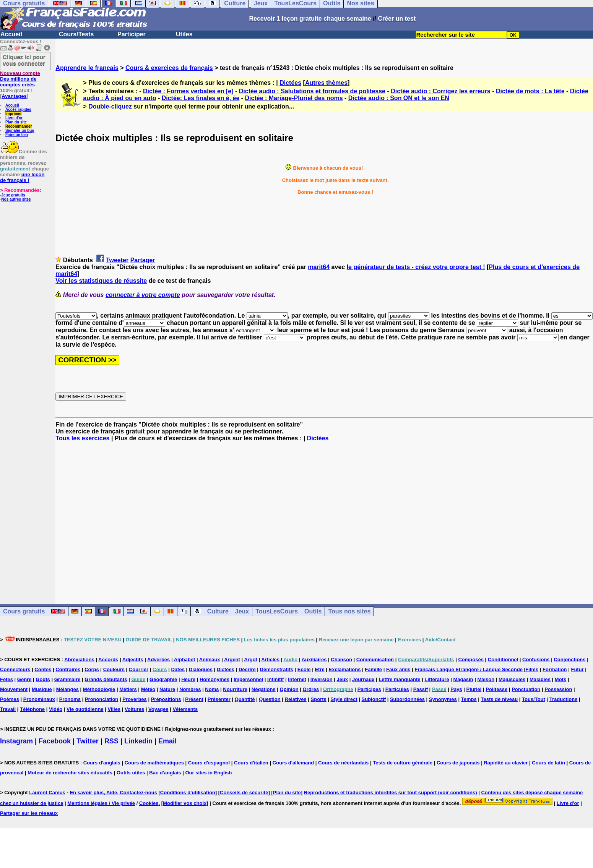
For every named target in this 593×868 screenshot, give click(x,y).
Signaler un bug (20, 131)
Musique (42, 689)
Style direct (344, 699)
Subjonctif (374, 699)
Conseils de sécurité (244, 793)
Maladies (540, 679)
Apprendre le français (87, 68)
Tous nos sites (349, 611)
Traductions (564, 699)
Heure (188, 679)
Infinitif (275, 679)
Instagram (16, 741)
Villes (114, 709)
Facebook (55, 741)
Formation (555, 669)
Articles (270, 660)
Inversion (322, 679)
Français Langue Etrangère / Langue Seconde (468, 669)
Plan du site (16, 122)
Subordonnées (407, 699)
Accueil (11, 34)
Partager (143, 260)
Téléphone (32, 709)
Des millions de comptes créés (20, 79)
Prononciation (102, 699)
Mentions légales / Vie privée (101, 803)
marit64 (319, 267)
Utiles (184, 34)
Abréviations (79, 660)
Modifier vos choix (185, 803)
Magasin (463, 679)
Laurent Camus (47, 793)
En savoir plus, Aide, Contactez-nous (113, 793)
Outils (313, 611)
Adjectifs (133, 660)
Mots (561, 679)
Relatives (296, 699)
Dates (178, 669)
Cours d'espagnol (209, 763)
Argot (251, 660)
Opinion (289, 689)
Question (270, 699)
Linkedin (138, 741)
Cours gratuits (24, 611)
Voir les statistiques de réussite (101, 281)
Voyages (158, 709)
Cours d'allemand (293, 763)
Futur (577, 669)
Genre (24, 679)
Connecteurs (15, 669)
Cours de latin (548, 763)
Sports (319, 699)
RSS (111, 741)
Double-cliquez (110, 106)
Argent (232, 660)
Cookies (149, 803)
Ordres (311, 689)
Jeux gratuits (13, 195)
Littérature (437, 679)
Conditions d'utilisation (188, 793)
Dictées (290, 83)
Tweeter (117, 260)
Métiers (128, 689)
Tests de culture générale (403, 763)
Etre (319, 669)
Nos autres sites (16, 199)
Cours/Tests (76, 34)
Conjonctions (569, 660)
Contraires (68, 669)
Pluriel (474, 689)
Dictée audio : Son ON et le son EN (399, 98)
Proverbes (135, 699)
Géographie (163, 679)
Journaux (363, 679)
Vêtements (185, 709)
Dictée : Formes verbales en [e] (188, 91)
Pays (456, 689)
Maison (486, 679)
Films (532, 669)
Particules (397, 689)
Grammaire (67, 679)
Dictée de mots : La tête (530, 91)
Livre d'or (14, 118)
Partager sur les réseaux (29, 813)
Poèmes (10, 699)
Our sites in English (208, 773)
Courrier (139, 669)
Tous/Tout (534, 699)
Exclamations (345, 669)
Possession (558, 689)
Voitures (134, 709)
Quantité (245, 699)
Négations (264, 689)
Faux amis (398, 669)
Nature (167, 689)
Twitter (88, 741)
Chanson (341, 660)
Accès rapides (18, 110)
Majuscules (512, 679)
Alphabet (185, 660)
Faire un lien (17, 135)
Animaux (210, 660)
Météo (148, 689)
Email (167, 741)
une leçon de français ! (22, 177)
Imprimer (14, 114)
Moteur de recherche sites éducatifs (70, 773)
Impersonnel (248, 679)
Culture (218, 611)
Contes (43, 669)
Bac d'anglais (165, 773)
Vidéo (56, 709)
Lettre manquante (399, 679)
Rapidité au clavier (506, 763)
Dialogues (201, 669)
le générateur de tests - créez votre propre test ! (416, 267)
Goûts (43, 679)
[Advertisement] (324, 516)
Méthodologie (99, 689)
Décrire (247, 669)
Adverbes (158, 660)
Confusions (536, 660)
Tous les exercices (82, 438)
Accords (108, 660)
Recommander (19, 126)
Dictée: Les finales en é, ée (201, 98)
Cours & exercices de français (169, 68)
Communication (375, 660)
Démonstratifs (277, 669)
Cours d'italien (251, 763)
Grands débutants (106, 679)
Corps (92, 669)
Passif (421, 689)
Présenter (219, 699)
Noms (212, 689)
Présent (194, 699)
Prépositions (166, 699)
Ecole (304, 669)
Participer (132, 34)
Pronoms (70, 699)
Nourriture (235, 689)
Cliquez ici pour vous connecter (24, 60)
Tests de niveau (500, 699)
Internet (297, 679)
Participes (369, 689)
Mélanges (67, 689)
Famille (373, 669)
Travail (8, 709)
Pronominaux (39, 699)
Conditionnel (503, 660)
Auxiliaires (314, 660)
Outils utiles (131, 773)
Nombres (190, 689)
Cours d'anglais (102, 763)
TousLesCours (277, 611)
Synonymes (443, 699)
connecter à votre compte (143, 295)
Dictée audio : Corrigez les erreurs (441, 91)
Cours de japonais (458, 763)
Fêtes (6, 679)
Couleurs (114, 669)
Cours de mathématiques (154, 763)
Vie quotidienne (85, 709)
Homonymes (214, 679)
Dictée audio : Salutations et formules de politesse (312, 91)
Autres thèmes (326, 83)
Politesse (496, 689)
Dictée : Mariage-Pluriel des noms (294, 98)
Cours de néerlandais (343, 763)
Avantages (14, 96)
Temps (469, 699)
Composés (471, 660)
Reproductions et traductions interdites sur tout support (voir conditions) (391, 793)
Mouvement (14, 689)
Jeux (242, 611)
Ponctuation (526, 689)
